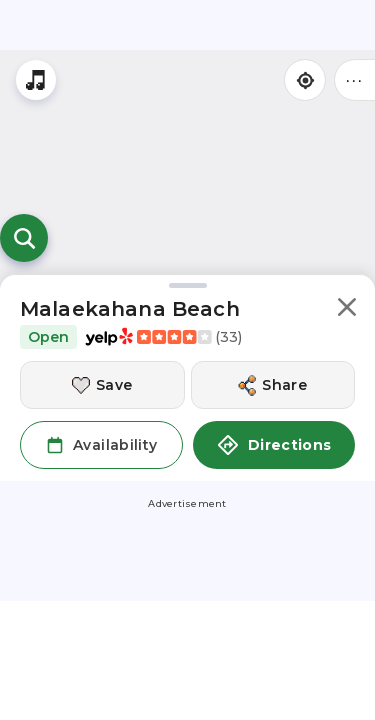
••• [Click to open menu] (355, 79)
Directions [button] (274, 445)
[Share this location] (273, 385)
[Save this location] (102, 385)
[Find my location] (305, 80)
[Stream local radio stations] (36, 80)
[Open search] (24, 238)
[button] (347, 310)
